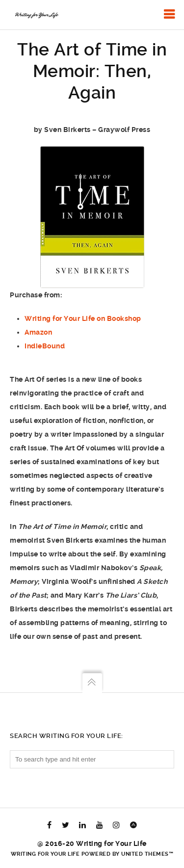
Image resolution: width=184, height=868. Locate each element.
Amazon (38, 332)
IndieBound (45, 346)
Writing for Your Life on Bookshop (83, 318)
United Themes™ (147, 854)
